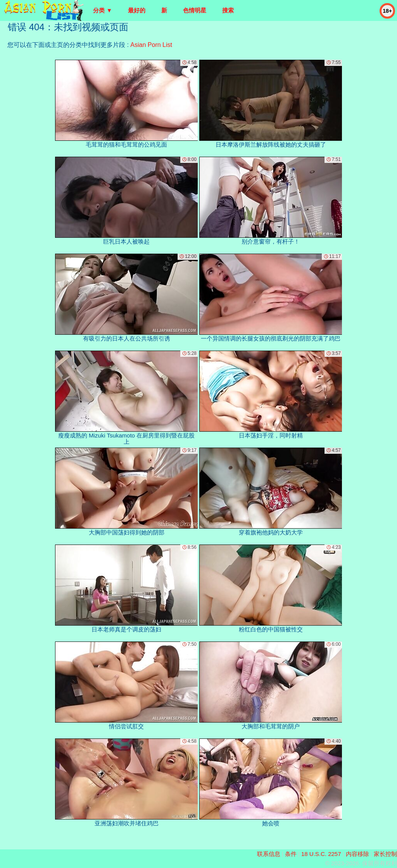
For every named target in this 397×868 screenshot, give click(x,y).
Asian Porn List (151, 45)
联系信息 (269, 854)
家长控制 (385, 854)
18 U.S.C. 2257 (321, 854)
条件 (291, 854)
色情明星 (195, 10)
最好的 (137, 10)
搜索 (228, 10)
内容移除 (357, 854)
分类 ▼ (103, 10)
